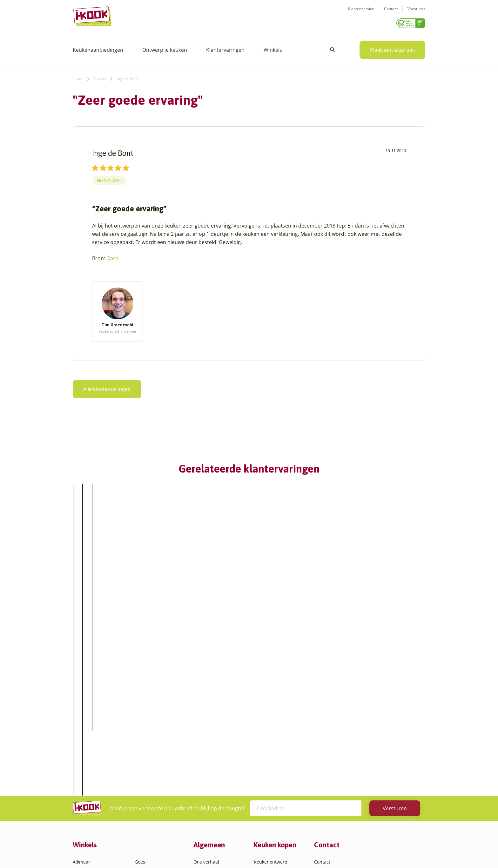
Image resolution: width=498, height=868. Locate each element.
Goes (140, 716)
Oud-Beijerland (151, 755)
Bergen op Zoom (90, 770)
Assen (79, 755)
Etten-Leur (84, 815)
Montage (263, 732)
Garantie (263, 755)
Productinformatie (273, 762)
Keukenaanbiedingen (98, 48)
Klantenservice (361, 13)
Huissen (143, 739)
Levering (263, 747)
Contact (391, 13)
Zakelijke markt (209, 739)
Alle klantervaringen (107, 387)
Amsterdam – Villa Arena (99, 739)
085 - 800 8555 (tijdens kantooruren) (361, 756)
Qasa (112, 256)
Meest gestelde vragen (218, 755)
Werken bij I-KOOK (213, 747)
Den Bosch (84, 785)
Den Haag (83, 793)
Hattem (142, 724)
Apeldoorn (84, 747)
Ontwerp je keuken (165, 48)
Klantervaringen (225, 48)
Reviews (100, 77)
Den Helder (85, 800)
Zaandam (145, 808)
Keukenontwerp (271, 716)
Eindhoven (84, 808)
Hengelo (143, 732)
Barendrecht (86, 762)
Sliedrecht (145, 777)
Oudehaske (147, 762)
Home (78, 77)
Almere (80, 724)
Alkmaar (81, 716)
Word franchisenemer (217, 770)
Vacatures (416, 13)
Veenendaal (109, 179)
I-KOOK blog (206, 724)
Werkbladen (267, 770)
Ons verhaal (206, 716)
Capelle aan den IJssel (96, 777)
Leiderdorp (146, 747)
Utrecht (143, 785)
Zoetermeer (147, 815)
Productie (264, 724)
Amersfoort (85, 732)
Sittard (142, 770)
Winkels (273, 48)
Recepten (203, 732)
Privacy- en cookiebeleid (261, 850)
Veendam (145, 793)
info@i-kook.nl (364, 748)
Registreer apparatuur (217, 762)
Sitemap (300, 850)
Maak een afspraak (392, 48)
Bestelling (264, 739)
